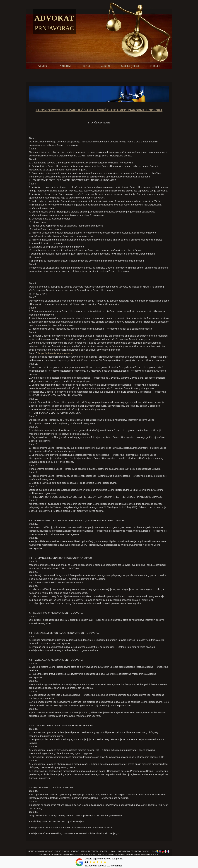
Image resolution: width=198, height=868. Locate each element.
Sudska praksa (130, 66)
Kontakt (155, 66)
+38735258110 (103, 854)
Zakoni (105, 66)
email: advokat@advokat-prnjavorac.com (140, 854)
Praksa (103, 851)
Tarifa (86, 66)
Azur (64, 854)
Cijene (58, 851)
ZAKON (41, 110)
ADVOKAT (123, 851)
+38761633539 (120, 854)
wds (156, 854)
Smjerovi (65, 66)
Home (31, 851)
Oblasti (49, 851)
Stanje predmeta (89, 851)
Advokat (54, 18)
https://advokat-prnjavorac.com (56, 353)
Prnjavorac (54, 28)
